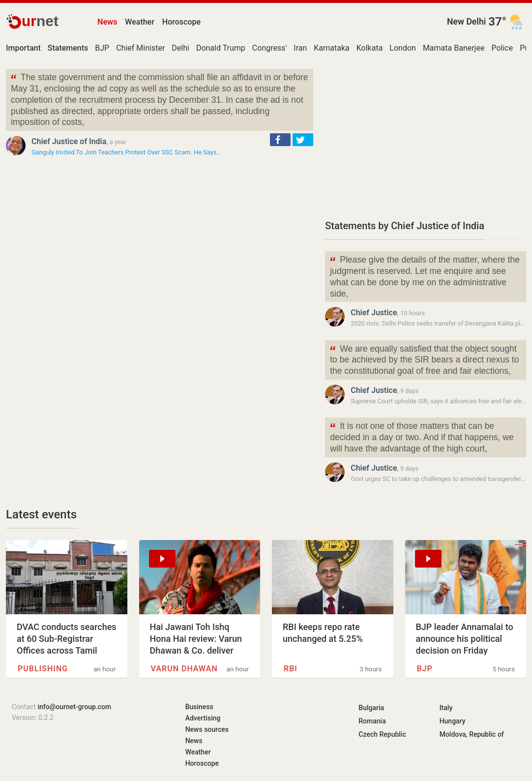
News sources (207, 729)
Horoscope (181, 22)
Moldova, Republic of (472, 734)
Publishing (43, 669)
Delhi (180, 48)
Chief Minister (140, 48)
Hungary (453, 721)
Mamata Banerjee (454, 48)
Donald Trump (221, 48)
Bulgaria (371, 708)
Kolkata (370, 48)
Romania (372, 721)
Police (502, 48)
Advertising (203, 718)
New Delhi (466, 22)
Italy (446, 708)
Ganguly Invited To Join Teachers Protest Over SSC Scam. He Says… (126, 152)
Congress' (269, 48)
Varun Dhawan (184, 669)
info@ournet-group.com (74, 707)
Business (199, 707)
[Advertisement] (426, 138)
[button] (280, 140)
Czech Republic (382, 734)
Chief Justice (374, 313)
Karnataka (331, 48)
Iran (300, 48)
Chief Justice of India (69, 141)
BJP (102, 48)
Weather (139, 22)
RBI (291, 669)
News (107, 22)
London (403, 48)
